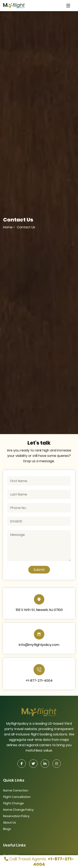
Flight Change (13, 803)
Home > (9, 227)
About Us (10, 823)
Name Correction (16, 790)
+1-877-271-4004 (39, 681)
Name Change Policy (18, 810)
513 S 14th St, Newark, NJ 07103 (39, 610)
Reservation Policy (16, 816)
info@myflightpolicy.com (39, 645)
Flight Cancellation (17, 797)
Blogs (7, 829)
